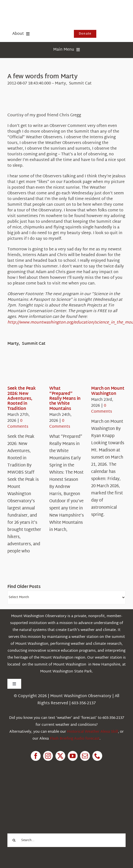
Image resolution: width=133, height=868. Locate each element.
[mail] (85, 756)
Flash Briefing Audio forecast (75, 739)
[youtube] (73, 756)
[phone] (97, 756)
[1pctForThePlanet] (44, 789)
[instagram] (48, 756)
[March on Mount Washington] (109, 371)
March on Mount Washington (108, 391)
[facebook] (36, 756)
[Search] (14, 840)
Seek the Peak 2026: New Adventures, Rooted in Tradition (22, 399)
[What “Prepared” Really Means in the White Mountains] (67, 371)
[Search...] (66, 840)
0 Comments (18, 424)
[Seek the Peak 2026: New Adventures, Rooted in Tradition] (25, 371)
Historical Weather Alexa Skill (92, 732)
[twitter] (60, 756)
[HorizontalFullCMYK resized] (44, 10)
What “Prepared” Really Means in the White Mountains (65, 399)
